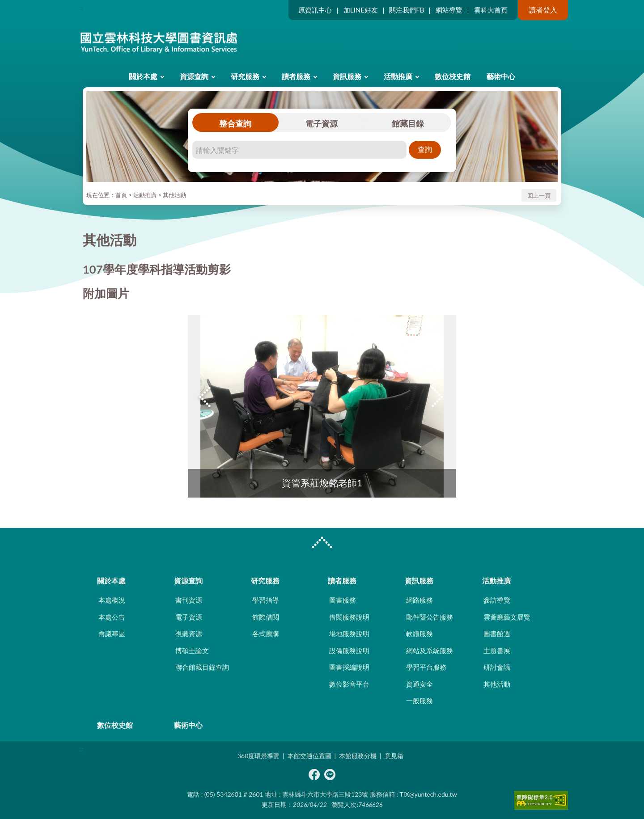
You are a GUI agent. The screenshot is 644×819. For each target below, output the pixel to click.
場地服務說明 (349, 633)
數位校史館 (453, 76)
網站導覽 (449, 10)
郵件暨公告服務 (430, 617)
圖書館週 (497, 633)
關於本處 (143, 76)
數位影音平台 (349, 684)
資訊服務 (347, 76)
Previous (206, 397)
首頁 (121, 195)
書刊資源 (189, 600)
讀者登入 (543, 10)
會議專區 (112, 633)
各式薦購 (266, 633)
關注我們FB (407, 10)
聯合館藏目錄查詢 (202, 667)
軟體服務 (419, 633)
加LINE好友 (361, 10)
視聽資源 (189, 633)
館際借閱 (266, 617)
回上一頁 (539, 195)
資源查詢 (194, 76)
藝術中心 (501, 76)
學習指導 (266, 600)
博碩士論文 (192, 650)
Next (438, 397)
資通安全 (419, 684)
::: (81, 7)
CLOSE (322, 544)
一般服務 (419, 701)
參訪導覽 (497, 600)
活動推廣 (398, 76)
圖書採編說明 (349, 667)
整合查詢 (235, 123)
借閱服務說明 (349, 617)
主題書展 (497, 650)
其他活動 (174, 195)
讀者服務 (296, 76)
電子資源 (322, 123)
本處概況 (112, 600)
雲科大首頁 (491, 10)
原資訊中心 (315, 10)
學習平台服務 (426, 667)
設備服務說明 (349, 650)
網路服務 (419, 600)
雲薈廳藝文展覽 (507, 617)
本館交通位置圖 (309, 756)
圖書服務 (343, 600)
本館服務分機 (358, 756)
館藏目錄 (408, 123)
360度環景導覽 (258, 756)
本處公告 (112, 617)
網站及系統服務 (430, 650)
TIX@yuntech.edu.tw (428, 794)
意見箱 (394, 756)
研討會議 (497, 667)
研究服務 (245, 76)
